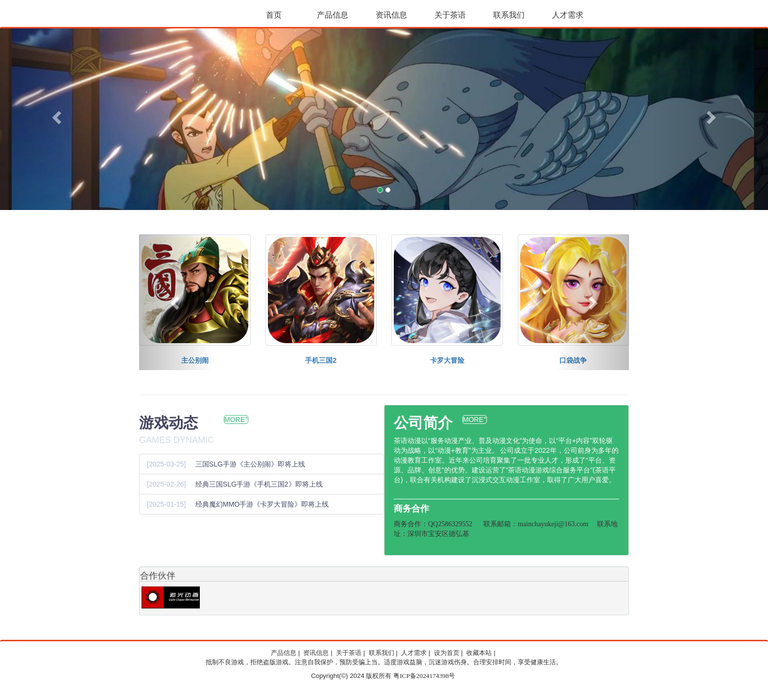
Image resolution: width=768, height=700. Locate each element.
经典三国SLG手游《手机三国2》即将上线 (259, 484)
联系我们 (509, 15)
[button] (58, 117)
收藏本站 (479, 653)
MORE (236, 419)
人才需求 (568, 15)
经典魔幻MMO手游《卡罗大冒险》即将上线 (262, 504)
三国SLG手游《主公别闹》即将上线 (250, 464)
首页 (274, 15)
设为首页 (447, 653)
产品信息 (333, 15)
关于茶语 (450, 15)
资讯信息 (391, 15)
